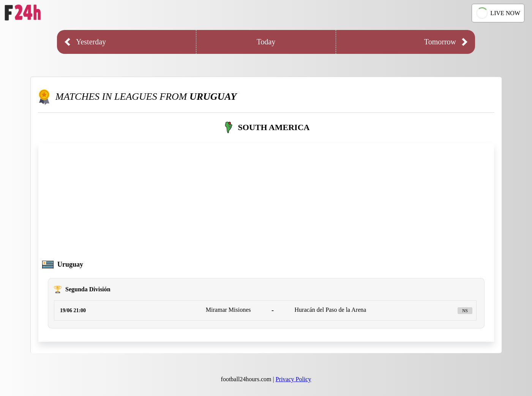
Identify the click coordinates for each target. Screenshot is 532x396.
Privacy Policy (294, 379)
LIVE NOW (497, 13)
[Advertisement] (266, 204)
